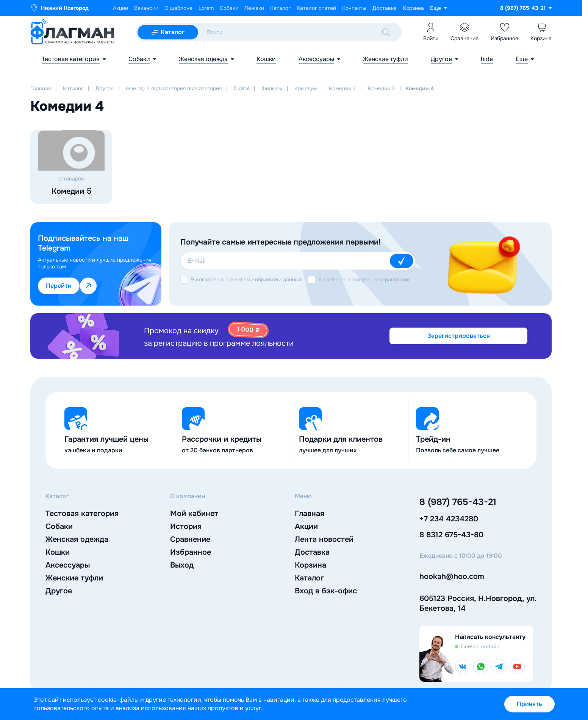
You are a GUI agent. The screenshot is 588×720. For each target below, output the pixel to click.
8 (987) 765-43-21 (458, 502)
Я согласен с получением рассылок (364, 279)
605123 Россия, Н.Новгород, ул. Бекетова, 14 (478, 603)
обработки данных (278, 279)
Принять (529, 704)
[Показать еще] (439, 8)
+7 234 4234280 (449, 519)
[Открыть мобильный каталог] (168, 32)
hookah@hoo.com (452, 576)
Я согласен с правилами (246, 279)
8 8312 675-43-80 (451, 535)
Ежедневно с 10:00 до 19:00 (461, 556)
